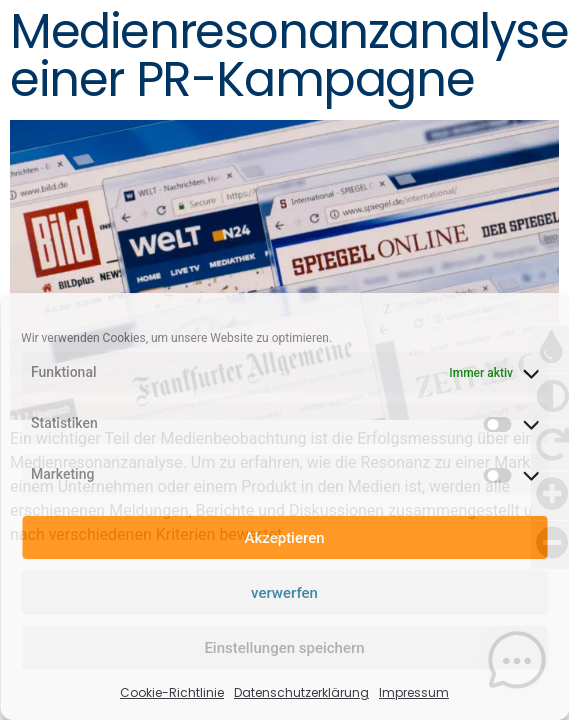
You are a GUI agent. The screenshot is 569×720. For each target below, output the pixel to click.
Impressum (414, 692)
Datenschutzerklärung (301, 692)
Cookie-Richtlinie (172, 692)
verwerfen (284, 593)
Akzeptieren (284, 538)
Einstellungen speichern (284, 648)
